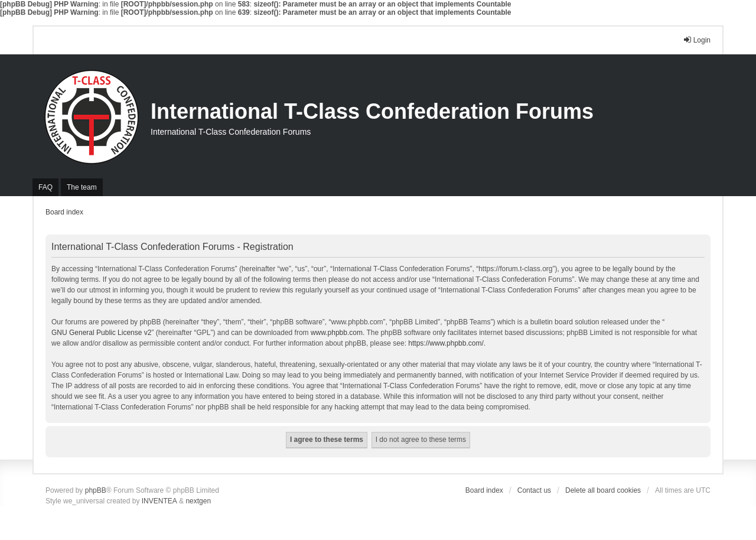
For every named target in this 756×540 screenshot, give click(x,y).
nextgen (198, 501)
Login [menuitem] (697, 40)
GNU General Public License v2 (101, 333)
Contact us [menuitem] (534, 490)
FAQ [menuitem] (45, 187)
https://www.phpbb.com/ (446, 343)
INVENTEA (159, 501)
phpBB (96, 490)
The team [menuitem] (82, 187)
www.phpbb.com (337, 333)
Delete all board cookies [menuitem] (603, 490)
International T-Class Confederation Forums (372, 111)
